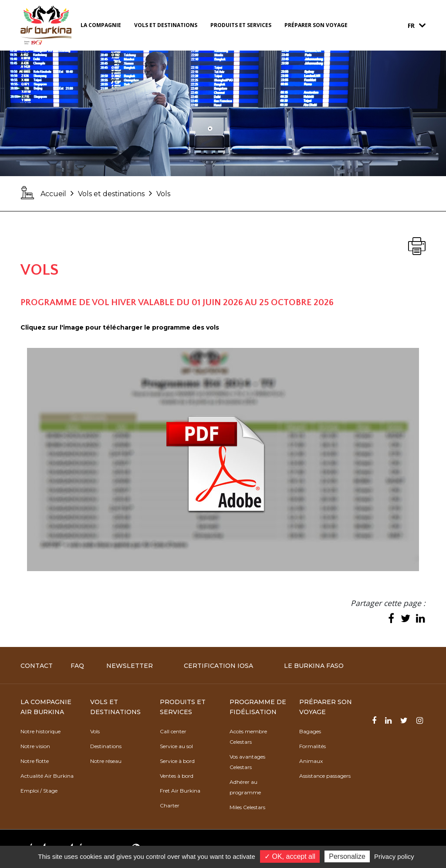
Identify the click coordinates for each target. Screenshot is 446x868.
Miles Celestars (247, 807)
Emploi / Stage (39, 791)
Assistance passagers (325, 776)
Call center (173, 731)
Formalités (313, 746)
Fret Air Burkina (180, 791)
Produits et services (241, 25)
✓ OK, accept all (290, 856)
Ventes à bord (177, 776)
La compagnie (101, 25)
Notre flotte (35, 761)
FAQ (77, 666)
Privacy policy (394, 856)
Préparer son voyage (316, 25)
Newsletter (130, 666)
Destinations (106, 746)
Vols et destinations (166, 25)
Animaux (311, 761)
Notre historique (41, 731)
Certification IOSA (218, 666)
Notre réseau (106, 761)
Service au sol (176, 746)
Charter (170, 805)
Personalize (347, 856)
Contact (37, 666)
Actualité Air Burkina (47, 776)
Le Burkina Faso (314, 666)
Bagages (310, 731)
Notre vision (35, 746)
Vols (95, 731)
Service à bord (177, 761)
